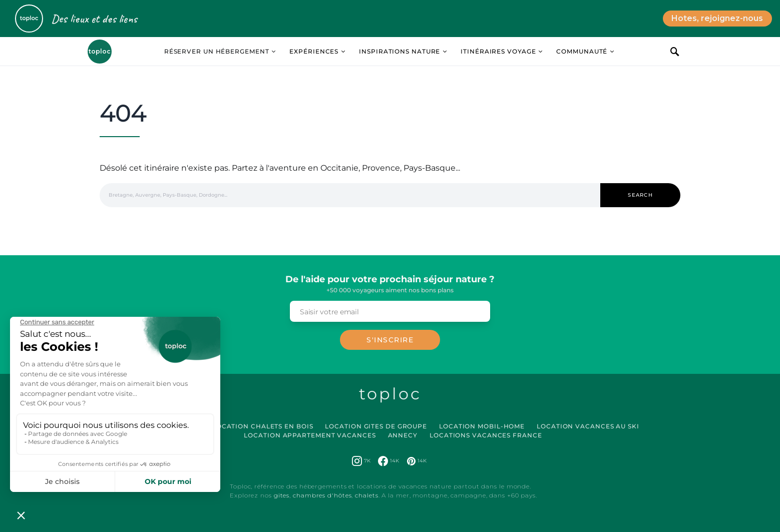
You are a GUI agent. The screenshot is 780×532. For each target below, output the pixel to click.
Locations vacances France (486, 435)
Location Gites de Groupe (376, 426)
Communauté (582, 51)
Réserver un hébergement (217, 51)
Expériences (314, 51)
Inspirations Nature (400, 51)
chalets (366, 495)
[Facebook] (388, 461)
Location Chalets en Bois (263, 426)
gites (282, 495)
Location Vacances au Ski (588, 426)
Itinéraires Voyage (498, 51)
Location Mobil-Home (482, 426)
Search (640, 195)
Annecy (403, 435)
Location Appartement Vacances (310, 435)
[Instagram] (361, 461)
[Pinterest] (417, 461)
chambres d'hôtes (322, 495)
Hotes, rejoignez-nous (717, 18)
